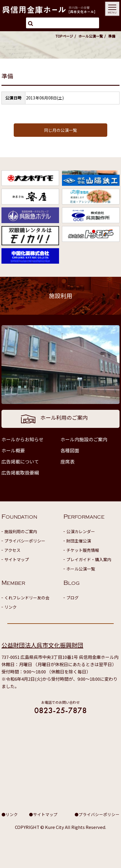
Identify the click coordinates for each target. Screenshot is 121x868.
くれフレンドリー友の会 (27, 598)
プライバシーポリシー (25, 541)
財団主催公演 (79, 541)
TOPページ (64, 36)
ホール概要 (13, 450)
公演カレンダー (81, 531)
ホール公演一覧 (91, 36)
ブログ (72, 598)
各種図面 (70, 450)
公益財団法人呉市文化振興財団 (42, 645)
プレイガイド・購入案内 (89, 559)
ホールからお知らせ (23, 439)
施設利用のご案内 (21, 531)
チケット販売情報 (83, 550)
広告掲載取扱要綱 (20, 473)
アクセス (12, 550)
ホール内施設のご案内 (84, 439)
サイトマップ (17, 559)
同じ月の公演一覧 (61, 130)
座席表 (68, 461)
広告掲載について (20, 461)
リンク (11, 607)
